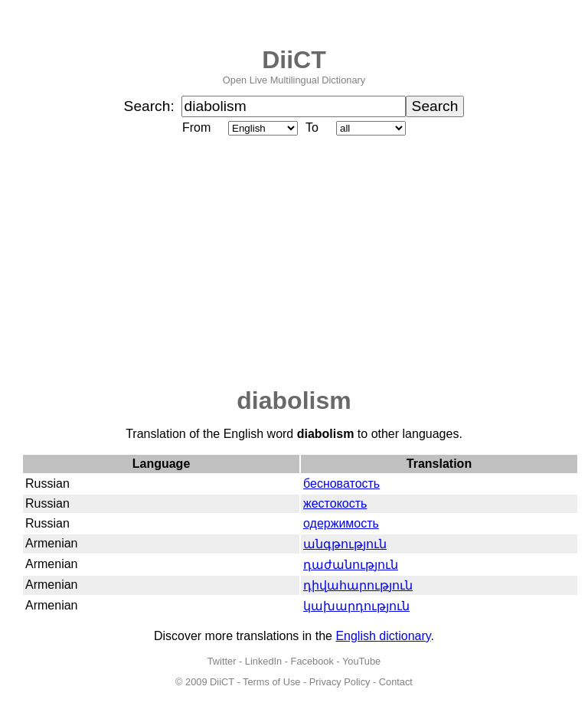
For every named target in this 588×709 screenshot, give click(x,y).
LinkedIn (263, 661)
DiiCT (294, 60)
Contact (396, 682)
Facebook (312, 661)
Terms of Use (271, 682)
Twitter (222, 661)
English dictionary (383, 636)
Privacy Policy (340, 682)
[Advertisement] (294, 263)
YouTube (361, 661)
